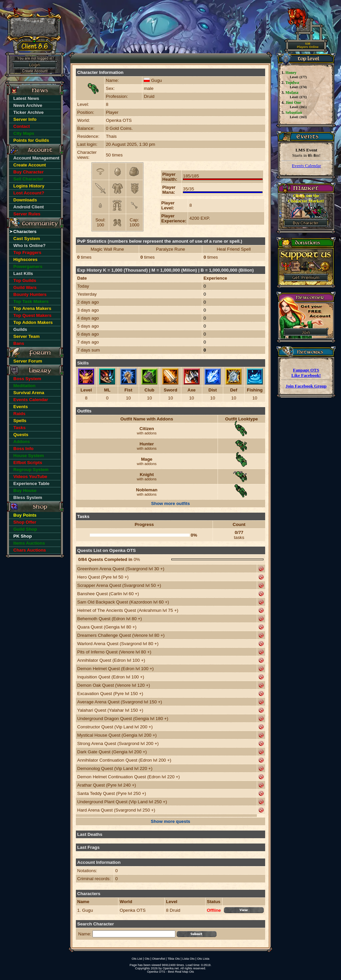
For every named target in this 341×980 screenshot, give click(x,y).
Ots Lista (203, 959)
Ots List (137, 959)
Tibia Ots (173, 959)
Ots (147, 959)
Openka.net (171, 968)
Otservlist (159, 959)
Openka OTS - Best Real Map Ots (170, 972)
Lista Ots (188, 959)
